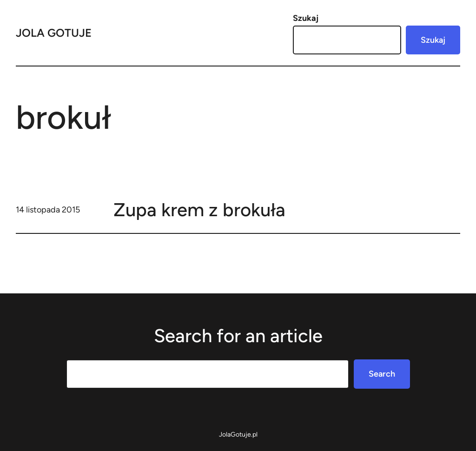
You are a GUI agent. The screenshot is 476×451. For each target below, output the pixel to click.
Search (382, 374)
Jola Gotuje (54, 33)
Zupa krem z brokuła (199, 210)
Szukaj (306, 18)
